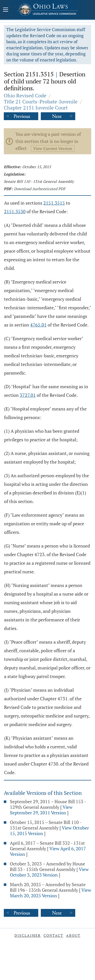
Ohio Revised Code (25, 95)
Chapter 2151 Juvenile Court (36, 108)
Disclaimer (28, 935)
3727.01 (28, 395)
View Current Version (53, 148)
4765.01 (38, 325)
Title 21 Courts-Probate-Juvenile (41, 102)
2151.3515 (54, 203)
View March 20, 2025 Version (51, 893)
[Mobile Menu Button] (6, 10)
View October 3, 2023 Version (49, 872)
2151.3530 (15, 211)
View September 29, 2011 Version (41, 810)
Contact (53, 935)
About (73, 935)
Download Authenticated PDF (40, 189)
